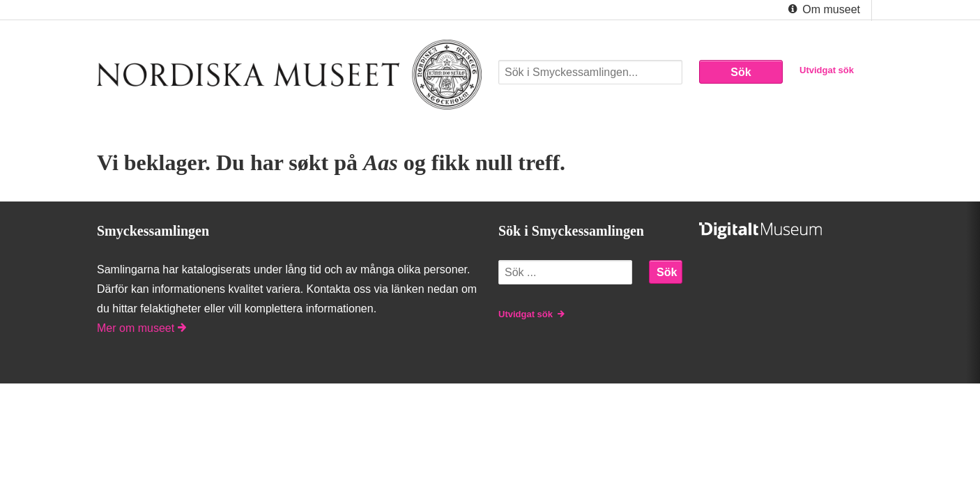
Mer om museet (141, 328)
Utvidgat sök (827, 70)
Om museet (823, 10)
